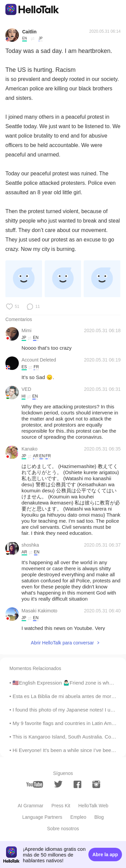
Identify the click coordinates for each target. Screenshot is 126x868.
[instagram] (96, 784)
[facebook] (77, 784)
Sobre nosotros (63, 829)
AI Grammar (31, 806)
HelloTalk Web (93, 806)
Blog (99, 817)
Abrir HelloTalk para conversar (62, 643)
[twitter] (58, 784)
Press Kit (61, 806)
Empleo (78, 817)
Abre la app (105, 855)
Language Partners (42, 817)
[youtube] (35, 784)
